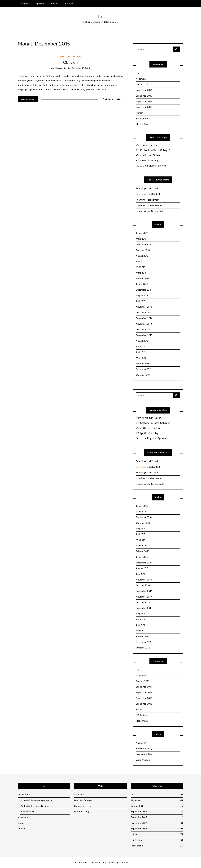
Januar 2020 (142, 233)
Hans (57, 68)
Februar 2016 (142, 278)
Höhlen (78, 56)
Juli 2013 (140, 346)
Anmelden (141, 743)
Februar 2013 (143, 363)
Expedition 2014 (144, 90)
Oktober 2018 (143, 250)
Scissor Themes (91, 862)
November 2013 (144, 324)
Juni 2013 (141, 352)
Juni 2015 (141, 301)
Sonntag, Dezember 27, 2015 (77, 68)
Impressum (40, 3)
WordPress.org (143, 760)
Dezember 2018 (144, 244)
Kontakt (55, 3)
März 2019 (141, 239)
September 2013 (144, 335)
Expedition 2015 (144, 96)
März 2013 (141, 358)
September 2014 (144, 318)
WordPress (124, 862)
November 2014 (144, 307)
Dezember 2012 (144, 369)
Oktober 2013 (143, 329)
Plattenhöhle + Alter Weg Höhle (36, 800)
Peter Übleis (142, 194)
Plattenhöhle (142, 124)
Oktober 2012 (143, 375)
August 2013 (142, 341)
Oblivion (70, 62)
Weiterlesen (28, 99)
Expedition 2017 (144, 101)
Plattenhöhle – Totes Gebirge (35, 806)
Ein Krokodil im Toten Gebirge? (153, 150)
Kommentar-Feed (145, 754)
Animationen (24, 794)
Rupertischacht (28, 812)
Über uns (25, 3)
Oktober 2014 (143, 312)
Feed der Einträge (145, 748)
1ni (100, 16)
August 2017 (142, 256)
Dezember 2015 (144, 290)
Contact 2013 (143, 84)
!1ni (138, 73)
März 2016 (141, 273)
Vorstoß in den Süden (148, 155)
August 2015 (142, 295)
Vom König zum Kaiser (148, 145)
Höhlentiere (142, 118)
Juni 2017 (141, 261)
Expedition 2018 (144, 107)
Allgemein (65, 56)
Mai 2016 (141, 267)
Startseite (69, 3)
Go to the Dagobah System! (151, 166)
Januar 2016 (142, 284)
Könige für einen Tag (147, 160)
